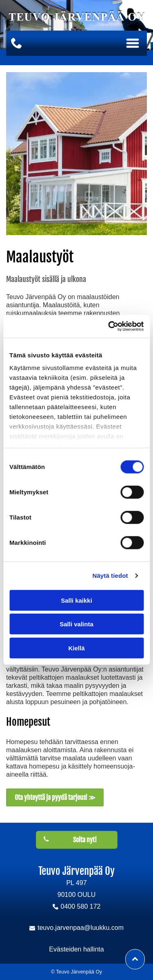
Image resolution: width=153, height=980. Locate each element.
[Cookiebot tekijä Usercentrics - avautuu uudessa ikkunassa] (109, 326)
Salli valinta (76, 624)
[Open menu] (133, 43)
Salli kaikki (76, 600)
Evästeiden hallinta (76, 949)
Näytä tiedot (110, 576)
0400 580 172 (81, 906)
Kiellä (76, 648)
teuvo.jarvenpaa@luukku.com (81, 928)
